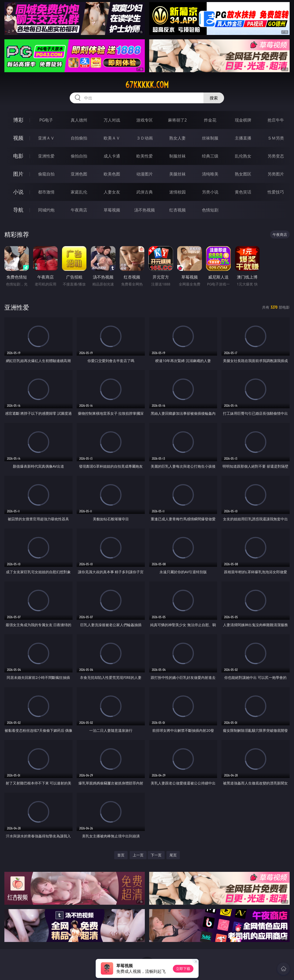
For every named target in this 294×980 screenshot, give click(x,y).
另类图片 (276, 174)
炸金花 (210, 120)
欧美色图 (112, 174)
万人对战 (112, 120)
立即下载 (183, 969)
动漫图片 (145, 174)
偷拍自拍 (79, 156)
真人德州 (79, 120)
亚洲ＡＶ (46, 138)
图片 (18, 174)
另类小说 (210, 192)
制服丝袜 (177, 156)
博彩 (18, 120)
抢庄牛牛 (276, 120)
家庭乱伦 (79, 192)
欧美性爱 (145, 156)
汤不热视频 (145, 210)
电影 (18, 156)
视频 (18, 138)
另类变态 (276, 156)
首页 (121, 855)
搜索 (214, 98)
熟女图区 (243, 174)
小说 (18, 192)
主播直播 (243, 138)
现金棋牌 (243, 120)
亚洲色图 (79, 174)
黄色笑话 (243, 192)
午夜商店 (79, 210)
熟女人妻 (177, 138)
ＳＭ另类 (276, 138)
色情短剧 (210, 210)
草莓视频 (112, 210)
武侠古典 (145, 192)
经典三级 (210, 156)
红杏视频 (177, 210)
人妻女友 (112, 192)
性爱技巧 (276, 192)
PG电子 (46, 120)
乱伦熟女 (243, 156)
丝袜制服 (210, 138)
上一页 (138, 855)
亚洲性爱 (46, 156)
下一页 (156, 855)
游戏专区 (145, 120)
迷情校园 (177, 192)
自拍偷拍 (79, 138)
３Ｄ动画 (145, 138)
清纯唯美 (210, 174)
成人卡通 (112, 156)
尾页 (173, 855)
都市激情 (46, 192)
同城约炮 (46, 210)
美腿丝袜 (177, 174)
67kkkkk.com (147, 85)
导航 (18, 210)
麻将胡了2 (177, 120)
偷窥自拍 (46, 174)
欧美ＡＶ (112, 138)
